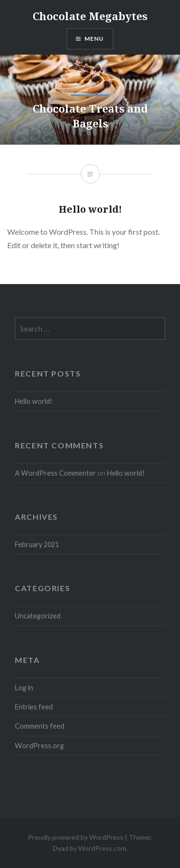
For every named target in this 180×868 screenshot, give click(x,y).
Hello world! (34, 401)
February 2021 (37, 544)
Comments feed (40, 726)
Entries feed (34, 707)
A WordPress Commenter (55, 473)
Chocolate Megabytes (90, 16)
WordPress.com (102, 848)
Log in (24, 688)
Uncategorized (38, 616)
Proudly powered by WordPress (76, 837)
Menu (94, 39)
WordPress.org (39, 746)
